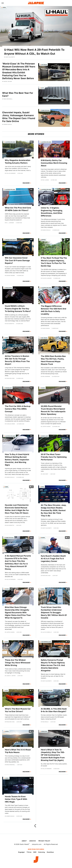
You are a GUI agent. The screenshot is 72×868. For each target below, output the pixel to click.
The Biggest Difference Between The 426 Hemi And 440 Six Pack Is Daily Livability (53, 310)
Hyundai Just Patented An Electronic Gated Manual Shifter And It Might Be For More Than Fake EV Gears (17, 509)
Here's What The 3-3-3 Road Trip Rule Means (18, 751)
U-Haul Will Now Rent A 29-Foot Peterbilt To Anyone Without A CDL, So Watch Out (34, 52)
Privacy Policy (44, 841)
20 (68, 642)
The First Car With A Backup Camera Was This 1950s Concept (18, 409)
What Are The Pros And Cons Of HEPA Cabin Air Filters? (18, 209)
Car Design (44, 65)
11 (32, 487)
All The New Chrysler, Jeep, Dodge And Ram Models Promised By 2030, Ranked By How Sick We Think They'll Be (54, 510)
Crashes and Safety (11, 240)
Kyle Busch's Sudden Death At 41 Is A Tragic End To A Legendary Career (53, 559)
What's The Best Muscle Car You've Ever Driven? (18, 710)
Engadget (21, 852)
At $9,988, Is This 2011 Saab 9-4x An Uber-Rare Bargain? (54, 710)
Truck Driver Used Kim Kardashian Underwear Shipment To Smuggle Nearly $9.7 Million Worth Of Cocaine (54, 613)
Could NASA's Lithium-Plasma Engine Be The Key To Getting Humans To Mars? (18, 309)
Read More (26, 183)
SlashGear (50, 852)
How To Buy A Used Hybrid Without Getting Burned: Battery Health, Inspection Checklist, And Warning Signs (17, 460)
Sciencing (42, 852)
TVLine (29, 852)
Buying (7, 589)
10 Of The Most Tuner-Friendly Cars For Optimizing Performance (54, 457)
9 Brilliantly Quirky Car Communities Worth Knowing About (54, 163)
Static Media (24, 844)
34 (68, 487)
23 (68, 388)
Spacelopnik (9, 288)
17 (68, 589)
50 (68, 537)
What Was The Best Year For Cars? (18, 94)
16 (32, 589)
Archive (33, 841)
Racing (43, 388)
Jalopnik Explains (10, 142)
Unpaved (43, 240)
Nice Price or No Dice (47, 690)
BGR (35, 852)
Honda (7, 778)
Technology (8, 388)
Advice (7, 731)
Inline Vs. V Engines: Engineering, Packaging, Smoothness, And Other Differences (52, 212)
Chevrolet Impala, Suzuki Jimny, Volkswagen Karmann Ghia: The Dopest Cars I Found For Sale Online (19, 117)
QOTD (43, 88)
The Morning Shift (46, 642)
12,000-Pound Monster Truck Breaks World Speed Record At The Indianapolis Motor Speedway (53, 410)
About (24, 841)
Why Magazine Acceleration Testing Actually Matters (18, 162)
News (4, 7)
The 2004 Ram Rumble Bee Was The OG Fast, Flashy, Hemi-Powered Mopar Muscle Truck (53, 360)
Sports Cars (45, 436)
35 (32, 778)
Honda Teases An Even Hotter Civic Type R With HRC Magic (16, 799)
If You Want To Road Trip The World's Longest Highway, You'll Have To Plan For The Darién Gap (54, 262)
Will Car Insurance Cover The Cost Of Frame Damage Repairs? (17, 260)
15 (68, 731)
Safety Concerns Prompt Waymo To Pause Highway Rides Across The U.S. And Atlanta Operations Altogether (53, 665)
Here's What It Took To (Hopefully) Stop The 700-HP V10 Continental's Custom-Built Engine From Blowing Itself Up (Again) (53, 755)
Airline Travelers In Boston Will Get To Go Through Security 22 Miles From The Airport (17, 360)
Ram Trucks (44, 338)
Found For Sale (45, 110)
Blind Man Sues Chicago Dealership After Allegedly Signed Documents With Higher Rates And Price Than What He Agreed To (18, 613)
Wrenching (44, 731)
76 (32, 690)
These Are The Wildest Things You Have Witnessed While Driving (18, 663)
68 (68, 690)
